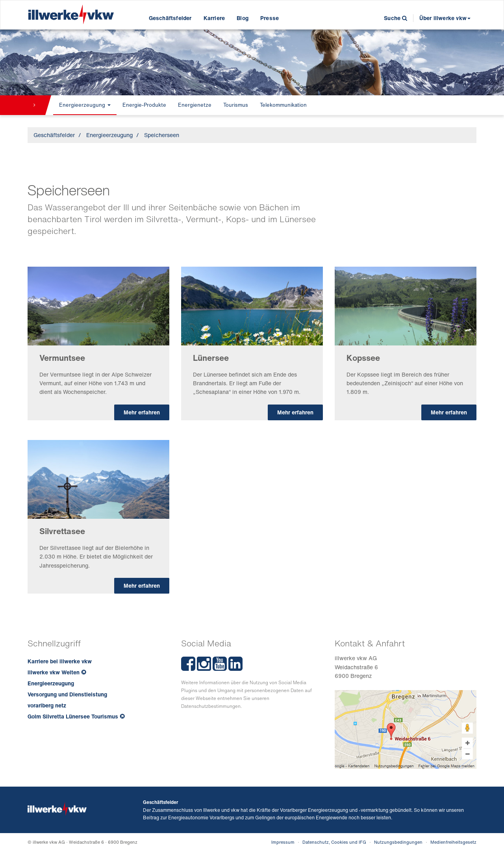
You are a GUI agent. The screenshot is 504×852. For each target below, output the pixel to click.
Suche (396, 18)
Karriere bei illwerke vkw (60, 661)
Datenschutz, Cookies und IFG (334, 842)
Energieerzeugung (85, 105)
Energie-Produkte (144, 105)
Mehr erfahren (142, 412)
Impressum (283, 842)
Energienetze (195, 105)
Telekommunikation (283, 105)
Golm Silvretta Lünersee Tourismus (73, 716)
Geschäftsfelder (170, 18)
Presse (270, 18)
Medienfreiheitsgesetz (453, 842)
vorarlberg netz (47, 705)
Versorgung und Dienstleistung (67, 694)
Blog (243, 18)
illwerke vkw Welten (54, 672)
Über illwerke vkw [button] (445, 18)
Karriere (214, 18)
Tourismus (236, 105)
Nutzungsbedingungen (398, 842)
